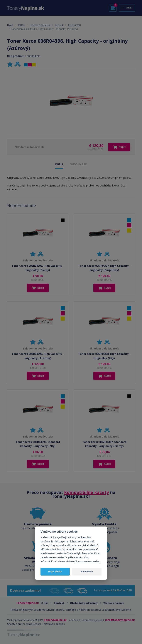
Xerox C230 (74, 25)
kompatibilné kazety (87, 492)
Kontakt (59, 603)
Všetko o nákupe (114, 603)
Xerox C (59, 25)
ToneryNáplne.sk (55, 620)
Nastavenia (87, 572)
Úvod (10, 25)
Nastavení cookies (54, 624)
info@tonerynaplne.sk (120, 620)
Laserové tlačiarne (40, 25)
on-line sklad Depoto (29, 624)
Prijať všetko (55, 572)
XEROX (21, 25)
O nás (45, 603)
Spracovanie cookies (87, 562)
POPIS (59, 164)
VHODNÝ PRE (78, 164)
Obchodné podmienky (84, 603)
